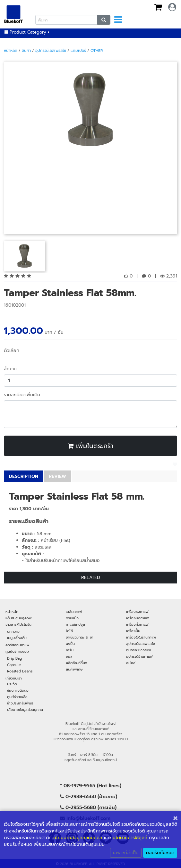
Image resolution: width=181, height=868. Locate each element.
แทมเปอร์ (78, 51)
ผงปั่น (70, 644)
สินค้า (26, 51)
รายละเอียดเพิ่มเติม (22, 395)
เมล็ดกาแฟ (74, 612)
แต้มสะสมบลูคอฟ (18, 618)
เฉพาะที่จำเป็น (126, 853)
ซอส (69, 656)
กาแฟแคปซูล (75, 624)
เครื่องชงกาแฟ (137, 612)
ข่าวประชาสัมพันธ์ (20, 703)
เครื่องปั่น (133, 631)
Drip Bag (14, 658)
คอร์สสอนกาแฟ (17, 645)
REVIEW (57, 476)
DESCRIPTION (24, 476)
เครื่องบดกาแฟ (137, 618)
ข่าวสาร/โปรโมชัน (18, 624)
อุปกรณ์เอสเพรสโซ (51, 51)
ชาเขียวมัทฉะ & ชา (80, 637)
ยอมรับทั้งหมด (160, 853)
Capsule (14, 665)
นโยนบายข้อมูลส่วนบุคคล (78, 838)
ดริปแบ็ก (72, 618)
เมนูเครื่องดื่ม (17, 638)
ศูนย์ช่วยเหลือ (17, 697)
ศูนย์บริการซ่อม (17, 651)
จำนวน (10, 369)
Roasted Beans (20, 671)
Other (97, 51)
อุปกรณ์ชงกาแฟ (138, 650)
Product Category (27, 32)
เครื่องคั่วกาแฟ (137, 624)
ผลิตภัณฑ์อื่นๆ (77, 663)
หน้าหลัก (11, 51)
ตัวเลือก (12, 351)
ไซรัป (70, 650)
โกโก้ (69, 631)
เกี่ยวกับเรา (14, 678)
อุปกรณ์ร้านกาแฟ (139, 656)
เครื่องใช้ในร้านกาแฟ (141, 637)
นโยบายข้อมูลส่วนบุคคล (25, 710)
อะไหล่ (131, 663)
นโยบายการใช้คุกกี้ (130, 838)
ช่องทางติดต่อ (18, 690)
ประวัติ (12, 684)
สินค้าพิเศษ (74, 669)
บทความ (13, 631)
